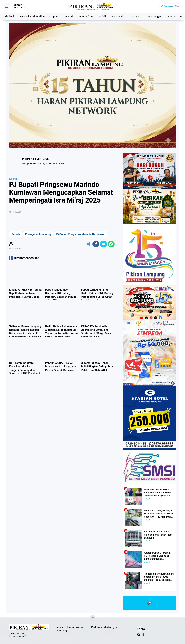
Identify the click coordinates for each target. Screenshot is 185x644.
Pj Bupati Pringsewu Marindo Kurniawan (81, 234)
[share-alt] (88, 244)
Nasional (117, 16)
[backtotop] (92, 618)
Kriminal (9, 16)
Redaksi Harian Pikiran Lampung (39, 16)
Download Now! (172, 6)
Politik (103, 16)
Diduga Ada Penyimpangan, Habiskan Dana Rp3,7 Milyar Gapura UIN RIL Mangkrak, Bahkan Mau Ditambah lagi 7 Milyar (159, 514)
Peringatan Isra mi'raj (38, 234)
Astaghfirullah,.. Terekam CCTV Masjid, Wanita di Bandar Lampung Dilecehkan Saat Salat (157, 556)
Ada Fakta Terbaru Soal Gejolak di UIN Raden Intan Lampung (158, 535)
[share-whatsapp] (111, 244)
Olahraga (134, 16)
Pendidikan (86, 16)
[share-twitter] (104, 244)
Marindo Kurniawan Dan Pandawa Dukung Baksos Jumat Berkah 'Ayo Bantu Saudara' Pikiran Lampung (158, 493)
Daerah (69, 16)
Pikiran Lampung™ (17, 636)
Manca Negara (154, 16)
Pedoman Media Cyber (105, 627)
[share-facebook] (96, 244)
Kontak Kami (140, 629)
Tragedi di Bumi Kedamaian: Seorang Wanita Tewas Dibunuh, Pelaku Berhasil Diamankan (159, 577)
